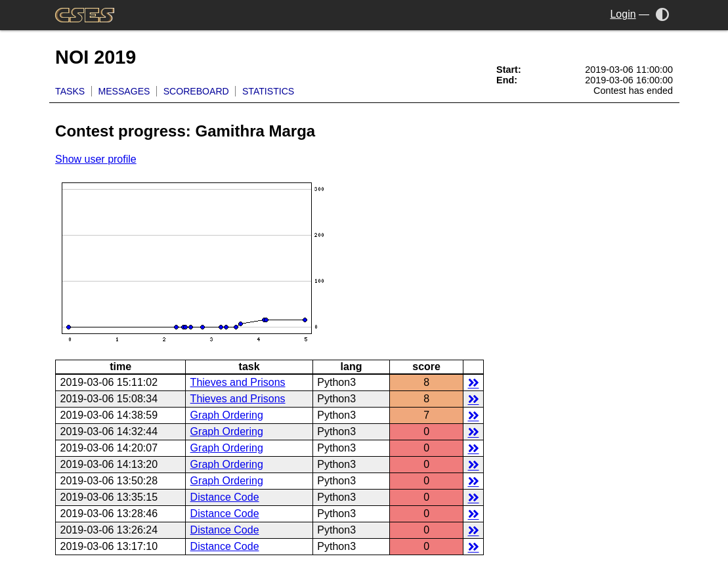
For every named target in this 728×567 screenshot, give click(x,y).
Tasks (70, 91)
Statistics (268, 91)
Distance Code (225, 497)
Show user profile (96, 159)
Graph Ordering (227, 415)
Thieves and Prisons (238, 382)
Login (623, 14)
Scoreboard (196, 91)
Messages (124, 91)
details (474, 382)
